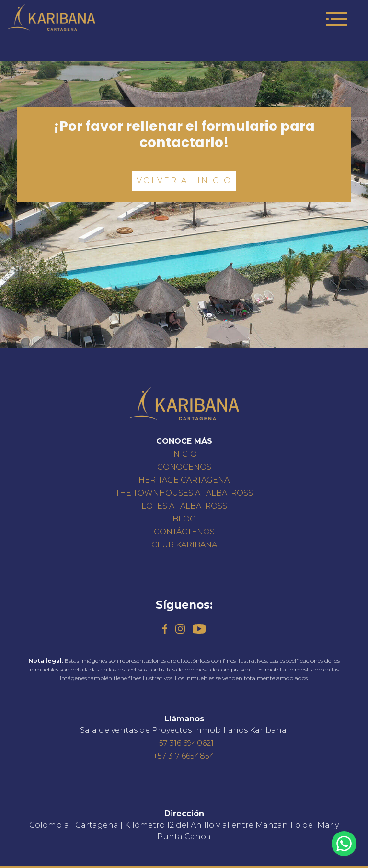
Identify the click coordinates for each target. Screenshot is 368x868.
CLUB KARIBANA (184, 545)
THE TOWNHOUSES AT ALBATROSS (184, 493)
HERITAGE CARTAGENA (184, 480)
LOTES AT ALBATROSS (184, 506)
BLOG (184, 519)
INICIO (184, 454)
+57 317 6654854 (184, 756)
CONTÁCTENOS (184, 532)
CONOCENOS (184, 467)
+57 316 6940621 (184, 743)
